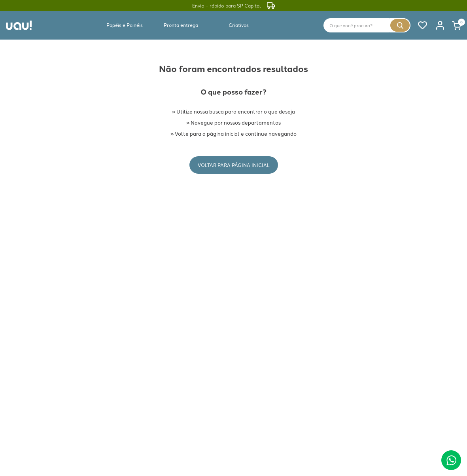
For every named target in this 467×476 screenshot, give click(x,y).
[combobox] (367, 25)
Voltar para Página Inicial (234, 165)
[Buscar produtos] (400, 25)
